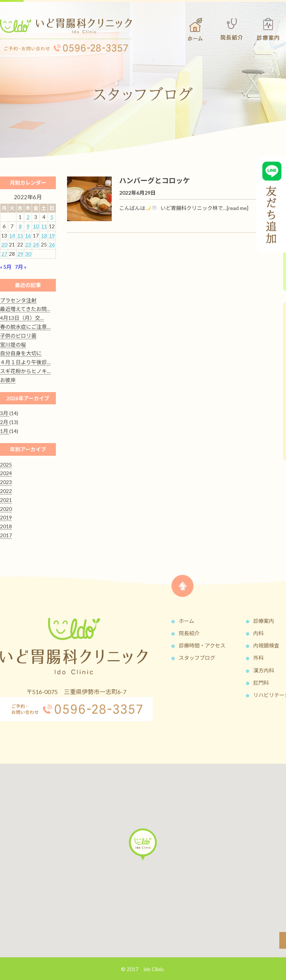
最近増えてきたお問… (25, 309)
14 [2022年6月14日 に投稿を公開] (12, 236)
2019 (6, 517)
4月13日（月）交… (22, 318)
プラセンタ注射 (18, 300)
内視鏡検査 (266, 645)
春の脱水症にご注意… (25, 327)
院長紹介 (189, 633)
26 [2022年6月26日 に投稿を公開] (52, 244)
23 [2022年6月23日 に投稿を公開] (28, 244)
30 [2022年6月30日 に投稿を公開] (28, 254)
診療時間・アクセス (202, 645)
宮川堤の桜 (13, 345)
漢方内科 (264, 670)
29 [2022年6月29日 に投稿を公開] (20, 254)
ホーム (187, 621)
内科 (258, 633)
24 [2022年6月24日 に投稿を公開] (36, 244)
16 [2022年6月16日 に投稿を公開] (28, 236)
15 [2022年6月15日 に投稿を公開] (20, 236)
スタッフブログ (197, 658)
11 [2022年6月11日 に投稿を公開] (44, 226)
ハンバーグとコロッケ (155, 180)
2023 (6, 482)
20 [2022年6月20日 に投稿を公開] (4, 244)
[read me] (238, 208)
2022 (6, 491)
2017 (6, 535)
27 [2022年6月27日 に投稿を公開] (4, 254)
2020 (6, 509)
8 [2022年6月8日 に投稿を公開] (20, 226)
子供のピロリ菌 (18, 336)
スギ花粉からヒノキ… (25, 371)
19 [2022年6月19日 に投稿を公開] (52, 236)
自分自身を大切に (21, 353)
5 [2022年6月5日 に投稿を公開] (52, 217)
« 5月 (6, 267)
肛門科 (261, 683)
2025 (6, 464)
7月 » (21, 267)
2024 (6, 473)
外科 (258, 658)
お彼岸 (8, 380)
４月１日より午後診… (25, 362)
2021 (6, 500)
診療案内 (264, 621)
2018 (6, 526)
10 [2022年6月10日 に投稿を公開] (36, 226)
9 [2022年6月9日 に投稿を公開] (28, 226)
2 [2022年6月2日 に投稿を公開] (28, 217)
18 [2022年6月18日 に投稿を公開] (44, 236)
